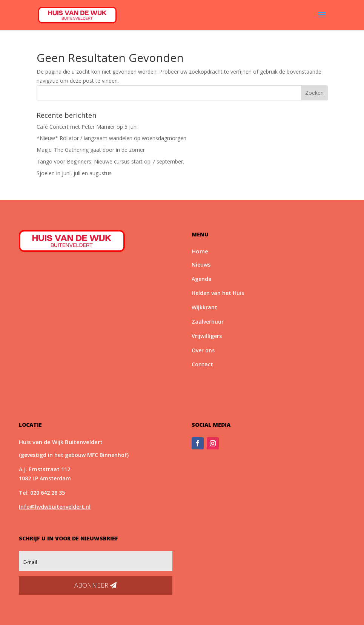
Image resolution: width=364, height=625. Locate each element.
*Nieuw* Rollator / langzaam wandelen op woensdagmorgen (111, 138)
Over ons (203, 350)
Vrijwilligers (207, 336)
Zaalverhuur (208, 322)
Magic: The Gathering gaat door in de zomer (91, 150)
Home (200, 251)
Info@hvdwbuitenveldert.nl (55, 507)
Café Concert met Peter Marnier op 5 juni (87, 127)
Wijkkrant (204, 307)
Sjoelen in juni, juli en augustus (74, 173)
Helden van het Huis (218, 293)
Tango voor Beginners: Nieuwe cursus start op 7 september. (110, 161)
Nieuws (201, 265)
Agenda (202, 279)
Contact (202, 364)
